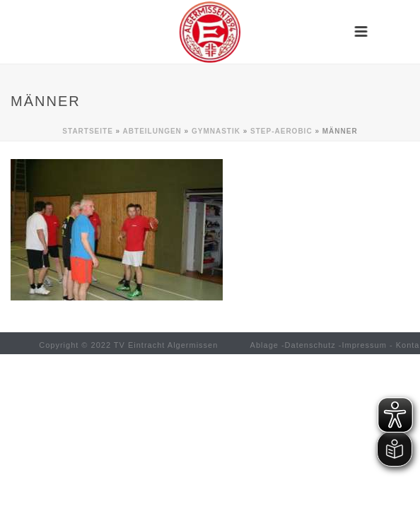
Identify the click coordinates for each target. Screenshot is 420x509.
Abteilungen (152, 131)
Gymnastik (216, 131)
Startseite (87, 131)
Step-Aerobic (281, 131)
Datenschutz (310, 345)
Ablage (264, 345)
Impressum (364, 345)
